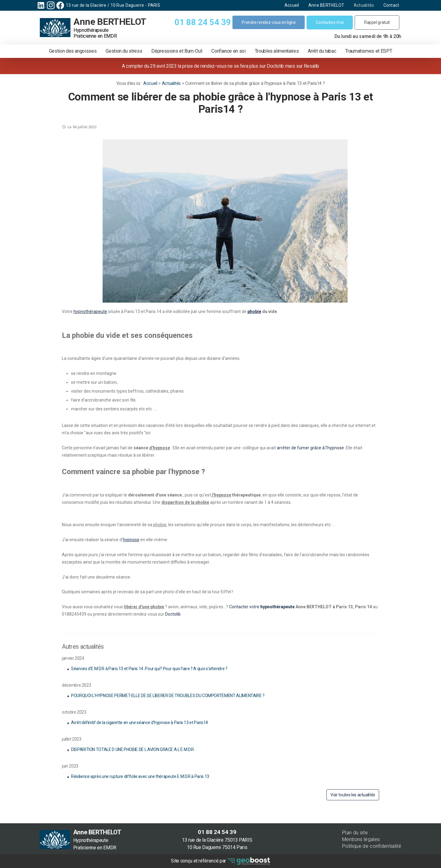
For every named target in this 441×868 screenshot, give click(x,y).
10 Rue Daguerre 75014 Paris (219, 847)
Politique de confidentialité (372, 846)
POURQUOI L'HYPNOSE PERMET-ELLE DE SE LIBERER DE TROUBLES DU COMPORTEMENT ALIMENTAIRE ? (168, 696)
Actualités (361, 5)
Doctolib (173, 614)
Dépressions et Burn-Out (177, 51)
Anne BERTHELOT (324, 5)
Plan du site (355, 833)
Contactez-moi (330, 22)
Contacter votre (245, 607)
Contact (389, 5)
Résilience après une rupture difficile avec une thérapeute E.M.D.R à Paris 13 (140, 776)
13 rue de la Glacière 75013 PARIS (219, 840)
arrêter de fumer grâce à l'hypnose (310, 448)
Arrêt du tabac (322, 51)
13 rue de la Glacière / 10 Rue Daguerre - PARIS (115, 5)
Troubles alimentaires (277, 51)
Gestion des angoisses (73, 51)
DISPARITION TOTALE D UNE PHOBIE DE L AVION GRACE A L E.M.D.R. (133, 749)
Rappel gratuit (377, 22)
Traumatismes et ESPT (369, 51)
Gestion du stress (124, 51)
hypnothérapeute (277, 607)
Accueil (289, 5)
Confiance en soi (228, 51)
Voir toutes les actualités (353, 795)
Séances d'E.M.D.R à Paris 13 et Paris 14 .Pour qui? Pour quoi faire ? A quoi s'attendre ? (149, 669)
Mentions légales (361, 839)
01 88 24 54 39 (203, 22)
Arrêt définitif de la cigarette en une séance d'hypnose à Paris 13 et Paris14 (139, 723)
